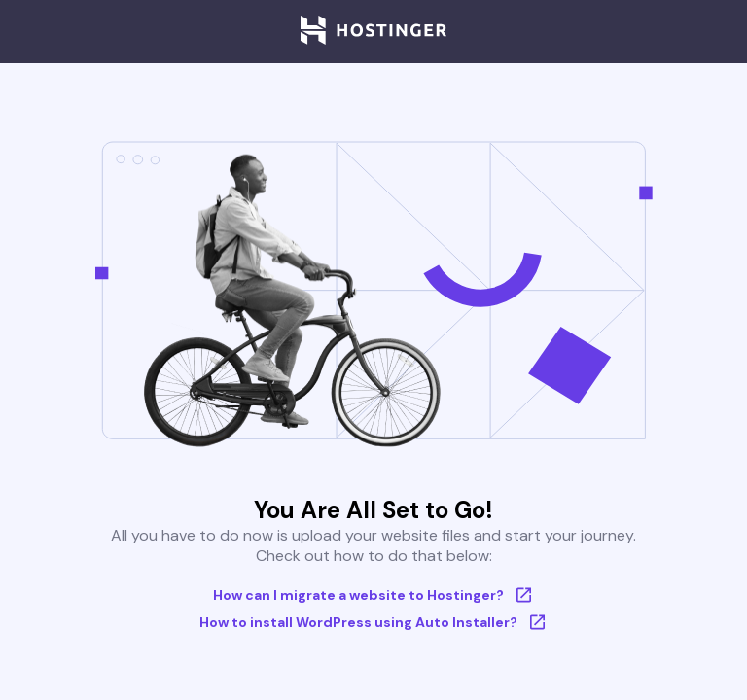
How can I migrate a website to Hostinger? (374, 595)
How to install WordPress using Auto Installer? (374, 622)
